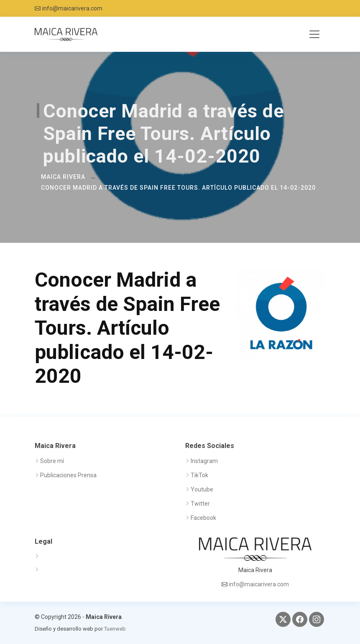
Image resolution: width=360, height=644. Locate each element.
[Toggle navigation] (314, 34)
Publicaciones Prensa (68, 475)
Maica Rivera (63, 177)
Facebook (203, 518)
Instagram (204, 461)
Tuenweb (115, 629)
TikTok (199, 475)
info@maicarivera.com (72, 8)
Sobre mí (52, 461)
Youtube (202, 489)
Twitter (200, 504)
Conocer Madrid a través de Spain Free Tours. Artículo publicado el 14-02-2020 (178, 188)
